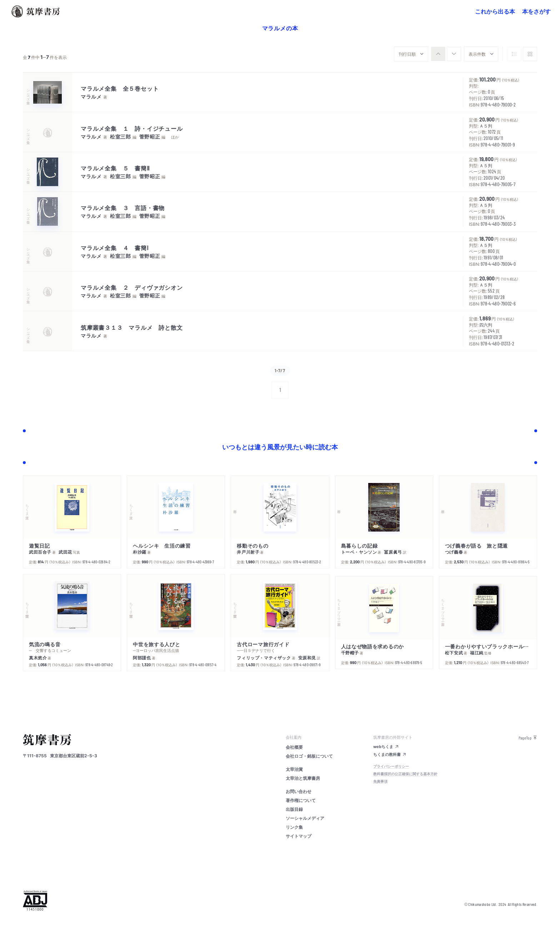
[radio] (438, 54)
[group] (446, 54)
